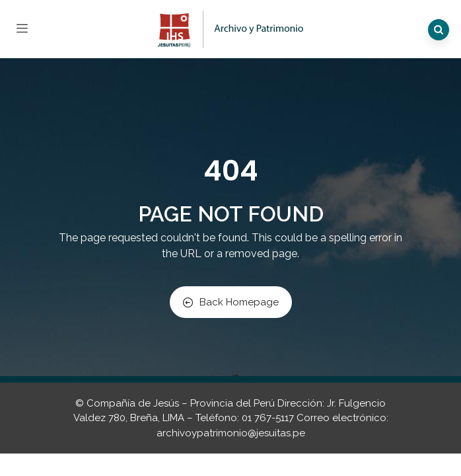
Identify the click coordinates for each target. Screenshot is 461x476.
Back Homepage (231, 302)
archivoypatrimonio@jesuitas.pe (231, 433)
